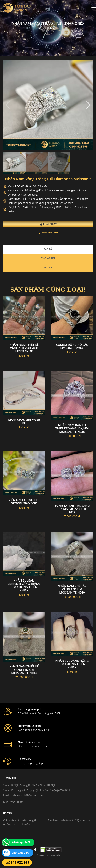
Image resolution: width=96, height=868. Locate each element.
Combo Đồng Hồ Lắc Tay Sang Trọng (72, 346)
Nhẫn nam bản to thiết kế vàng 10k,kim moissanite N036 (72, 428)
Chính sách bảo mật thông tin (20, 820)
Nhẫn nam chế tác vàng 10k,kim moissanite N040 (72, 589)
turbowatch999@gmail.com (27, 795)
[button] (88, 105)
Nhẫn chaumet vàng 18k (24, 421)
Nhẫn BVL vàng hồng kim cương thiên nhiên (72, 664)
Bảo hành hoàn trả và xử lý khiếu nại (69, 820)
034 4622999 (49, 232)
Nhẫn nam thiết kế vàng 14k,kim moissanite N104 (24, 670)
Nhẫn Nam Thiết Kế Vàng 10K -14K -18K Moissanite (24, 348)
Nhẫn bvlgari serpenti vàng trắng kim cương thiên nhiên (24, 585)
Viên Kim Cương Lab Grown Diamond (24, 502)
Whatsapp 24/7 (21, 842)
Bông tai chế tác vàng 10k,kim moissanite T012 (72, 509)
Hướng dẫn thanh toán (16, 825)
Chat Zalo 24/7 (20, 853)
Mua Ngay (49, 224)
